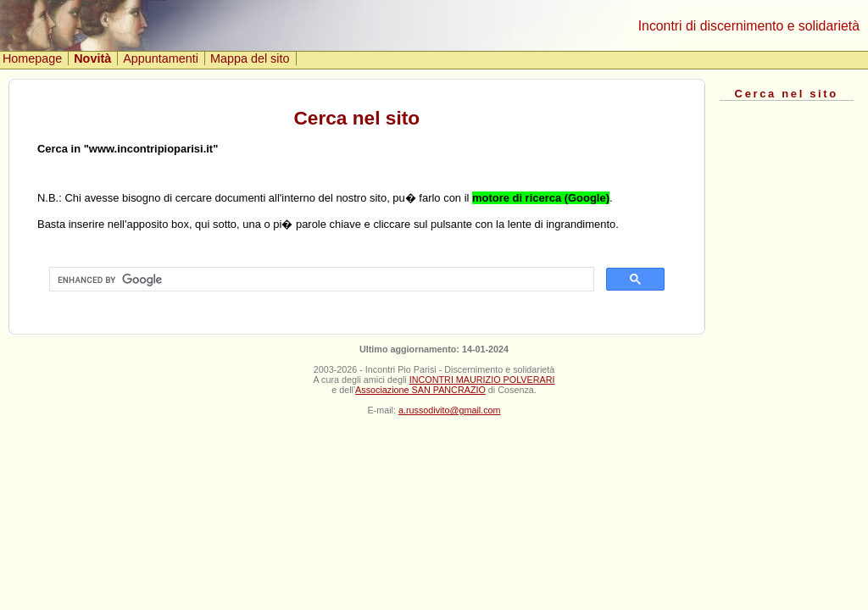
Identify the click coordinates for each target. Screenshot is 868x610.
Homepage (32, 58)
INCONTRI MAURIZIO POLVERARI (482, 380)
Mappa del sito (250, 58)
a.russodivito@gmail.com (450, 410)
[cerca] (320, 280)
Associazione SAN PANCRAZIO (420, 390)
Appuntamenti (161, 58)
